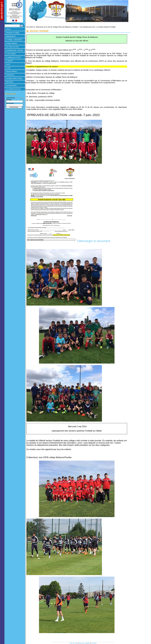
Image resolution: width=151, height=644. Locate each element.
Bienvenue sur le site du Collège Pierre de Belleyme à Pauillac (57, 27)
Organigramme (11, 36)
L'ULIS (8, 64)
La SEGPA (9, 61)
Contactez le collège (12, 33)
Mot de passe (10, 103)
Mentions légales (84, 643)
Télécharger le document (93, 241)
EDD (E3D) (9, 82)
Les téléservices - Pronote (14, 50)
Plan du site (74, 643)
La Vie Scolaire (11, 54)
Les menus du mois (12, 47)
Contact (94, 643)
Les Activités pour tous (13, 89)
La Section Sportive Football (106, 27)
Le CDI (8, 68)
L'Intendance (10, 75)
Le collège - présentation (14, 40)
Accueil (8, 29)
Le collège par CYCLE (13, 57)
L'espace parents (11, 43)
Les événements (11, 85)
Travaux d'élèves (11, 71)
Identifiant (9, 100)
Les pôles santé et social (14, 78)
